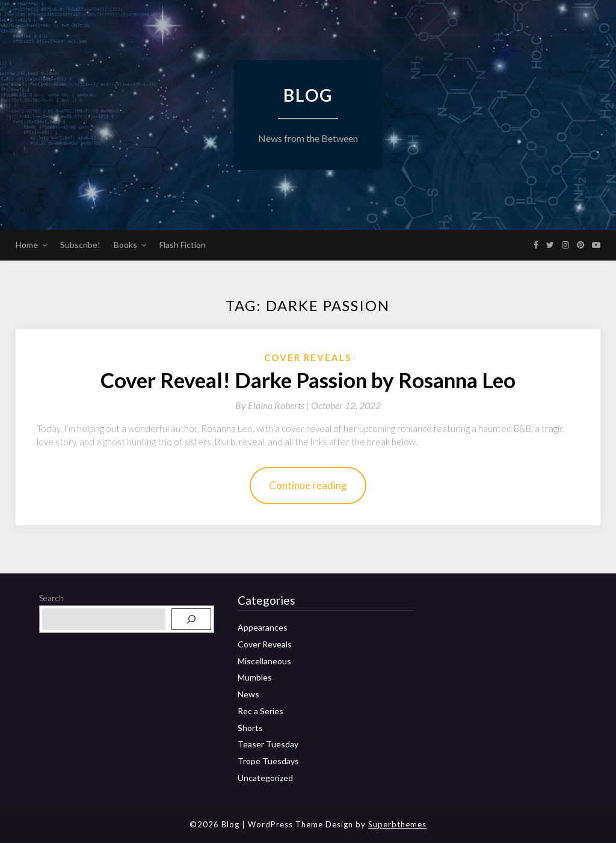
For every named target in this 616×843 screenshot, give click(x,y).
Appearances (263, 627)
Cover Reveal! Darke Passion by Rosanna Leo (308, 380)
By (273, 405)
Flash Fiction (183, 245)
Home (27, 245)
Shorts (250, 728)
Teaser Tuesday (268, 744)
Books (125, 245)
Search (51, 598)
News (248, 694)
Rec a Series (260, 711)
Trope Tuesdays (268, 761)
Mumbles (255, 677)
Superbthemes (397, 824)
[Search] (191, 619)
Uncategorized (265, 778)
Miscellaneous (264, 661)
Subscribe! (80, 245)
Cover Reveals (308, 357)
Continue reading (308, 485)
